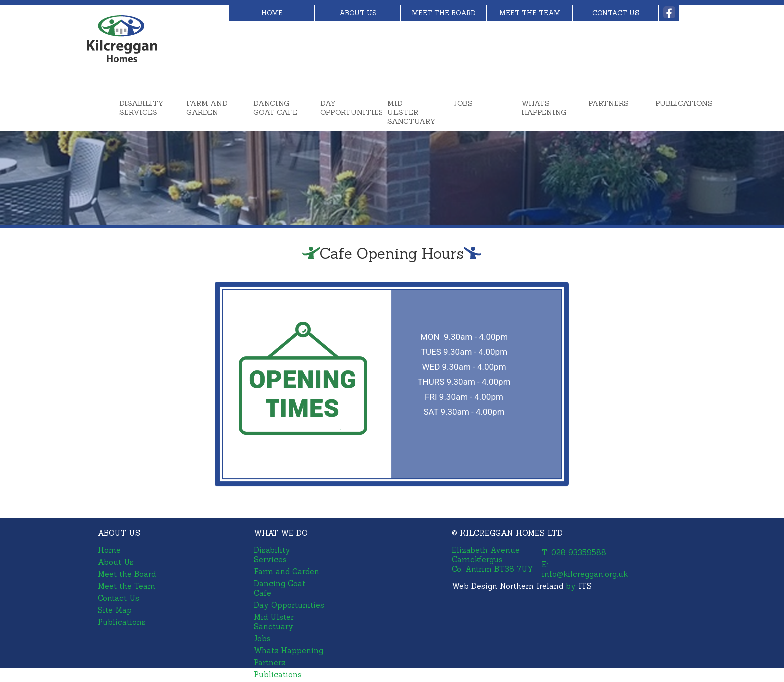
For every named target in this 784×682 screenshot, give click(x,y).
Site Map (115, 610)
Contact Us (616, 13)
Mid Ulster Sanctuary (411, 112)
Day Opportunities (344, 108)
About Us (358, 13)
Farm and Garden (207, 108)
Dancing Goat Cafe (275, 108)
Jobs (464, 103)
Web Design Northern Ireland (508, 586)
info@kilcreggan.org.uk (585, 574)
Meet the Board (444, 13)
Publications (679, 103)
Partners (609, 103)
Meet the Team (530, 13)
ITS (585, 586)
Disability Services (142, 108)
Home (272, 13)
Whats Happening (544, 108)
